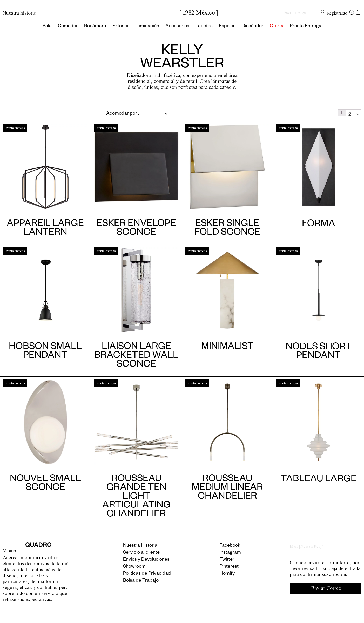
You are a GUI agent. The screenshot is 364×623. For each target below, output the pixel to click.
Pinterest (229, 567)
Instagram (230, 553)
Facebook (230, 546)
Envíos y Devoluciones (146, 560)
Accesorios (177, 26)
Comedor (68, 26)
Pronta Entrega (306, 26)
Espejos (227, 26)
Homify (227, 574)
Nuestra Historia (140, 546)
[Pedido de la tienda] (124, 114)
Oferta (277, 26)
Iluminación (147, 26)
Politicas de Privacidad (147, 574)
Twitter (227, 560)
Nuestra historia (19, 13)
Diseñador (253, 26)
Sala (47, 26)
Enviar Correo (326, 588)
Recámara (95, 26)
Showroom (134, 567)
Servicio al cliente (141, 553)
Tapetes (204, 26)
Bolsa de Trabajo (141, 581)
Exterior (121, 26)
